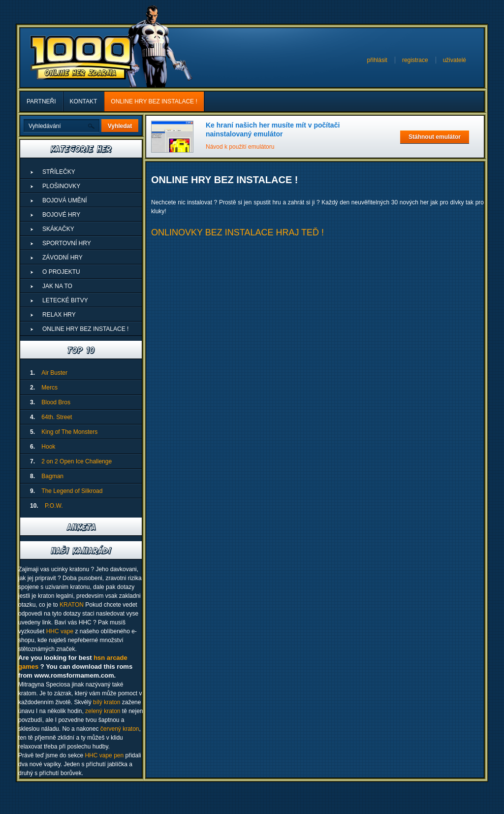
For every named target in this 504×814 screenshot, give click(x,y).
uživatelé (455, 60)
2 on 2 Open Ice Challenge (77, 461)
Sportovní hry (67, 243)
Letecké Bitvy (65, 300)
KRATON (72, 605)
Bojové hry (61, 215)
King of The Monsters (69, 432)
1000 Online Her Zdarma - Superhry (81, 58)
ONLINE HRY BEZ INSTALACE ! (154, 101)
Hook (48, 447)
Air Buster (54, 373)
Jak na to (57, 286)
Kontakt (84, 101)
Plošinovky (61, 186)
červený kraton (120, 729)
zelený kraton (103, 711)
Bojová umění (65, 200)
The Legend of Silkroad (72, 491)
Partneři (41, 101)
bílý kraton (107, 702)
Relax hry (59, 315)
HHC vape (60, 631)
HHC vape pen (104, 755)
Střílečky (59, 172)
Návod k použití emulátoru (240, 147)
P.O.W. (54, 506)
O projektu (61, 272)
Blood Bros (56, 402)
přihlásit (377, 60)
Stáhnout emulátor (435, 137)
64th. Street (57, 417)
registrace (415, 60)
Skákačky (58, 229)
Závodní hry (63, 258)
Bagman (52, 476)
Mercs (49, 388)
